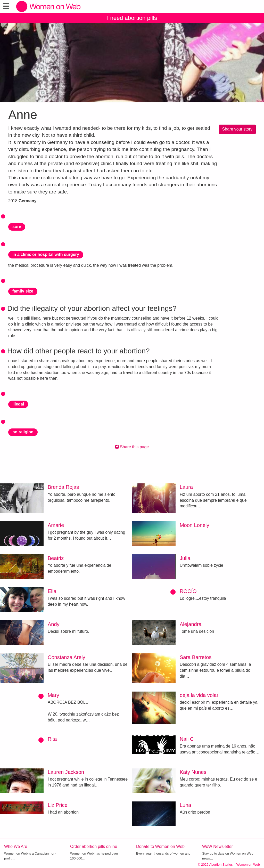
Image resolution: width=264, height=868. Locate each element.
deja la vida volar (199, 695)
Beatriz (56, 558)
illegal (18, 404)
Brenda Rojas (63, 487)
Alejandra (191, 624)
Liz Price (58, 805)
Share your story (237, 129)
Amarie (56, 525)
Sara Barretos (196, 657)
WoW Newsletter (217, 846)
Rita (52, 739)
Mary (53, 695)
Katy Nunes (193, 772)
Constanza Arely (67, 657)
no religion (23, 432)
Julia (185, 558)
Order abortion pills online (94, 846)
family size (23, 291)
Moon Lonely (195, 525)
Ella (52, 591)
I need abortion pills (132, 18)
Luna (185, 805)
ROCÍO (188, 591)
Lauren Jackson (66, 772)
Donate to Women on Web (160, 846)
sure (17, 227)
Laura (186, 487)
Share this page (132, 447)
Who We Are (16, 846)
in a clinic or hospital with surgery (46, 254)
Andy (54, 624)
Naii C (187, 739)
